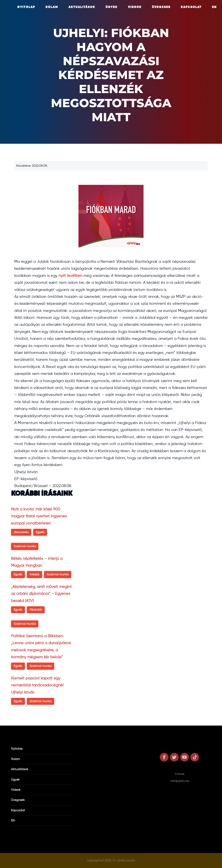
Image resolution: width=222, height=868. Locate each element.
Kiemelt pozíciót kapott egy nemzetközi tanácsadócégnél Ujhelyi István (37, 685)
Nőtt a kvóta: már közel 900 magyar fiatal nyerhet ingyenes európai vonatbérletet (39, 516)
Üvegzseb (161, 7)
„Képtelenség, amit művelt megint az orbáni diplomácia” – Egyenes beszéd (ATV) (41, 594)
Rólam (52, 7)
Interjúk (34, 574)
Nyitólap (26, 7)
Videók (135, 7)
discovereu (21, 532)
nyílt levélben (70, 276)
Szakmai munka (25, 546)
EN (214, 7)
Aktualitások (82, 7)
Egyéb (40, 532)
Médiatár (36, 610)
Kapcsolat (191, 7)
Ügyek (112, 7)
